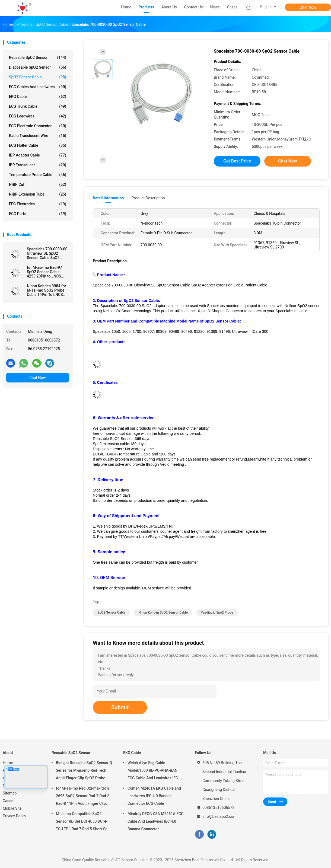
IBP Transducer (38, 165)
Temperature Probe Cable (38, 175)
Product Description (148, 198)
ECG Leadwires (38, 116)
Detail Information (108, 198)
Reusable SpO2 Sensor (38, 58)
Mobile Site (12, 808)
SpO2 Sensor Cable (38, 77)
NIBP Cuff (38, 184)
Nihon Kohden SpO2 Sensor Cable (163, 612)
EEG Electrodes (38, 204)
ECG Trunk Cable (38, 106)
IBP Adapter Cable (38, 155)
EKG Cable (38, 97)
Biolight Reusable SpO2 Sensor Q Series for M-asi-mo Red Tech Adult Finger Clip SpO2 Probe (84, 770)
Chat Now (308, 7)
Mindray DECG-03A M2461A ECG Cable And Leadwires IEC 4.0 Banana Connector (156, 821)
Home (8, 763)
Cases (8, 801)
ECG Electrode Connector (38, 126)
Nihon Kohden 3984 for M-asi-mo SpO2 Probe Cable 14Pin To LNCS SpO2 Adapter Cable (47, 290)
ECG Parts (38, 214)
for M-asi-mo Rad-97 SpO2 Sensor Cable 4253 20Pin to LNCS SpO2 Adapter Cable (44, 272)
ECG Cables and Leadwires (38, 87)
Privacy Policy (14, 816)
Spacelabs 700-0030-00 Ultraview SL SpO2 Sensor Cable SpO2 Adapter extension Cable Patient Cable (48, 253)
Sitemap (10, 793)
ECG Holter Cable (38, 145)
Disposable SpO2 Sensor (38, 67)
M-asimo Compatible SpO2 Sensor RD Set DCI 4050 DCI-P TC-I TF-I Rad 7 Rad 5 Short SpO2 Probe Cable (84, 822)
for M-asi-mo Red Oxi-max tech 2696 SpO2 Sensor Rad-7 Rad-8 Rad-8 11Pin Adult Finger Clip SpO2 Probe (83, 797)
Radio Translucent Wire (38, 136)
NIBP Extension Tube (38, 194)
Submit (120, 707)
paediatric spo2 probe (217, 612)
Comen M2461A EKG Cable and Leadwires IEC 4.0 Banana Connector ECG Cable (154, 796)
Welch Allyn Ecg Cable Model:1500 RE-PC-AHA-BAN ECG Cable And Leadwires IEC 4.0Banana (153, 771)
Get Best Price (237, 161)
